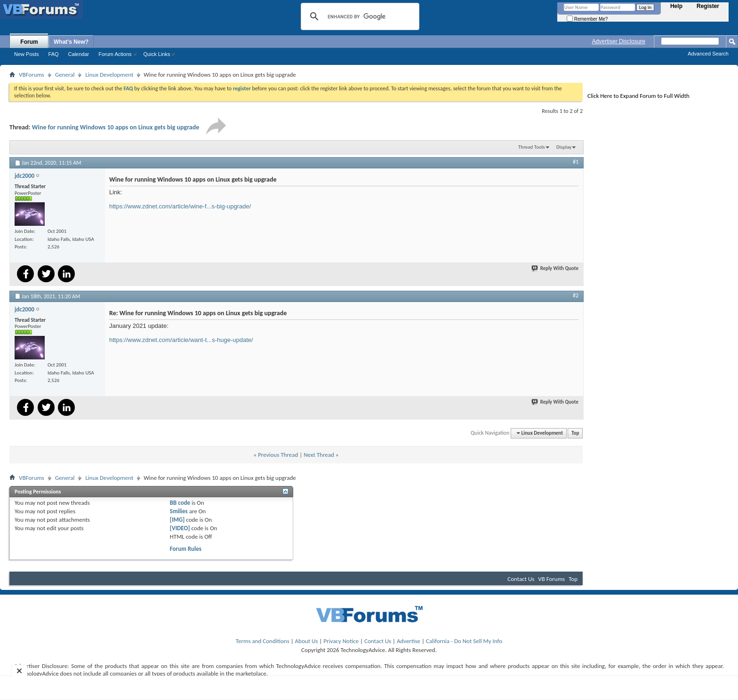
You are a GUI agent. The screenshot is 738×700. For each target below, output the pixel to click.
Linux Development (109, 75)
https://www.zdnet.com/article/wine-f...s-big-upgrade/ (180, 206)
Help (676, 6)
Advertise (409, 641)
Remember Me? (587, 19)
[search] (359, 16)
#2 (576, 295)
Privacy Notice (341, 641)
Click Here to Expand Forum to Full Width (638, 96)
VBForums (32, 75)
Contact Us (521, 579)
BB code (180, 503)
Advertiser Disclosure (619, 41)
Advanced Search (708, 54)
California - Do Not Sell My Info (464, 641)
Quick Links (157, 54)
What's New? (71, 42)
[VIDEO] (180, 528)
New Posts (27, 54)
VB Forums (551, 579)
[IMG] (177, 520)
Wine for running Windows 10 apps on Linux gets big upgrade (116, 127)
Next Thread (319, 455)
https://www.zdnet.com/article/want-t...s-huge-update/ (181, 340)
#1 (576, 162)
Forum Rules (186, 549)
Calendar (79, 54)
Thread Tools (532, 147)
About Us (307, 641)
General (65, 75)
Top (575, 433)
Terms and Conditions (263, 641)
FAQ (54, 54)
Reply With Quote (555, 268)
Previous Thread (278, 455)
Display (564, 147)
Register (708, 6)
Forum (29, 42)
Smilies (179, 511)
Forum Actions (115, 54)
